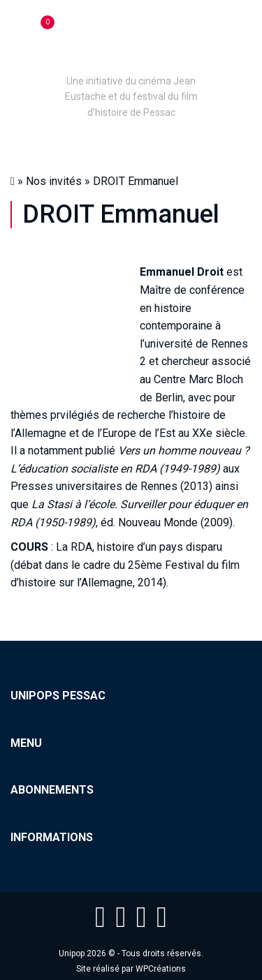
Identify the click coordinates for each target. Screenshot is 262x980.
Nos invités (54, 181)
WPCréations (161, 969)
